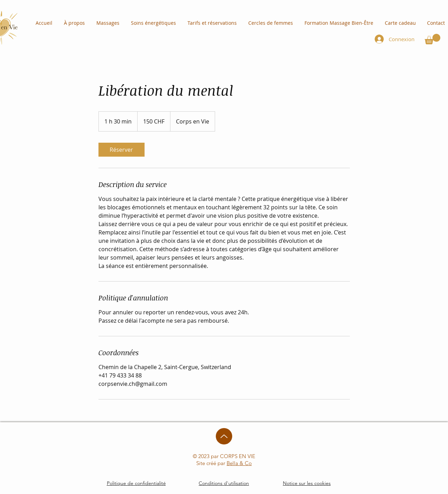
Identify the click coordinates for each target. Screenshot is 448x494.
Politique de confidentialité (136, 483)
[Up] (224, 436)
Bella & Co (239, 463)
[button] (432, 39)
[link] (122, 150)
